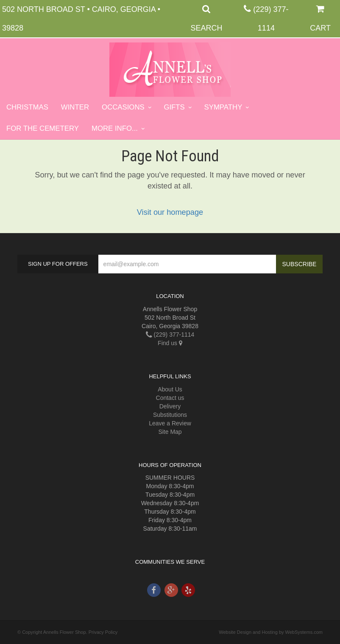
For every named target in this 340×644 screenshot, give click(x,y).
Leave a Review (170, 423)
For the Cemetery (43, 128)
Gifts (174, 107)
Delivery (170, 406)
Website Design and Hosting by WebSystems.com (271, 632)
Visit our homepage (170, 212)
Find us (170, 343)
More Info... (115, 128)
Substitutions (170, 415)
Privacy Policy (103, 632)
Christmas (27, 107)
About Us (170, 389)
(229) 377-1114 (170, 335)
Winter (75, 107)
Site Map (170, 432)
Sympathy (223, 107)
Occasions (123, 107)
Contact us (170, 398)
